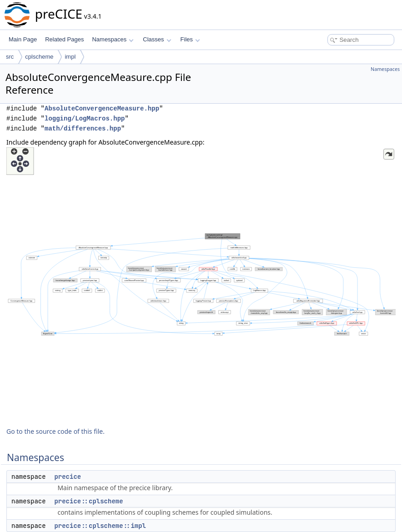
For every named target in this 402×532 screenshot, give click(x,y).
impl (70, 57)
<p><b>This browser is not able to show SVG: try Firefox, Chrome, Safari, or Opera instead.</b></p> (201, 284)
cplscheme (39, 57)
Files (190, 39)
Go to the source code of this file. (55, 431)
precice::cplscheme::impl (100, 526)
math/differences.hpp (83, 128)
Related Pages (64, 39)
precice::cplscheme (88, 501)
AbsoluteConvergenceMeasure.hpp (102, 108)
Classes (157, 39)
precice (68, 477)
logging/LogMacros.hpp (85, 118)
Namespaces (113, 39)
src (10, 57)
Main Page (23, 39)
